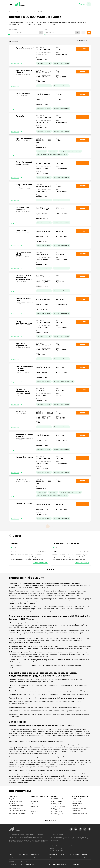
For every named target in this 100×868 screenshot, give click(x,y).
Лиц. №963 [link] (27, 50)
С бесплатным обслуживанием (77, 802)
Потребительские (15, 799)
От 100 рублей (55, 809)
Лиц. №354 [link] (27, 166)
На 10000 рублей (56, 801)
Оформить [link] (82, 49)
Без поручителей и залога (17, 811)
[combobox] (83, 40)
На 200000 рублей (57, 814)
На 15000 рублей (56, 811)
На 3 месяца (34, 804)
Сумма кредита (13, 29)
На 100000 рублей (57, 799)
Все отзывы (50, 569)
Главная (11, 12)
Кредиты (31, 12)
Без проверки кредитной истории (17, 814)
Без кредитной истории (17, 806)
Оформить (82, 163)
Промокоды (75, 855)
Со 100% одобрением (58, 806)
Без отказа (75, 806)
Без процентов (76, 811)
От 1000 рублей (56, 804)
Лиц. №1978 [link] (19, 303)
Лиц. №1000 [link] (25, 232)
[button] (11, 4)
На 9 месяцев (34, 814)
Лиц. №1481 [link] (26, 257)
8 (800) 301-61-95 (55, 843)
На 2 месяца (34, 801)
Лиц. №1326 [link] (27, 74)
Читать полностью (40, 563)
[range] (26, 33)
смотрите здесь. (23, 843)
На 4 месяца (34, 806)
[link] (71, 829)
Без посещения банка (79, 808)
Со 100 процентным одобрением (15, 802)
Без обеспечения (15, 808)
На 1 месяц (33, 799)
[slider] (26, 34)
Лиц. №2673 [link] (24, 95)
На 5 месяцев (34, 809)
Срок (47, 29)
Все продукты (21, 12)
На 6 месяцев (34, 811)
